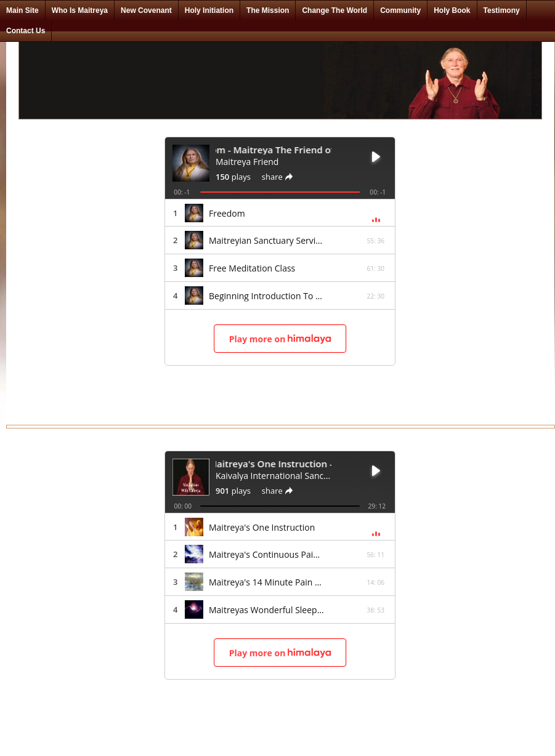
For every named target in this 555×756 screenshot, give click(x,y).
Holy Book (452, 10)
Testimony (502, 10)
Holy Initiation (209, 10)
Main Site (22, 10)
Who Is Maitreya (80, 10)
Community (400, 10)
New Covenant (146, 10)
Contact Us (26, 31)
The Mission (268, 10)
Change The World (334, 10)
